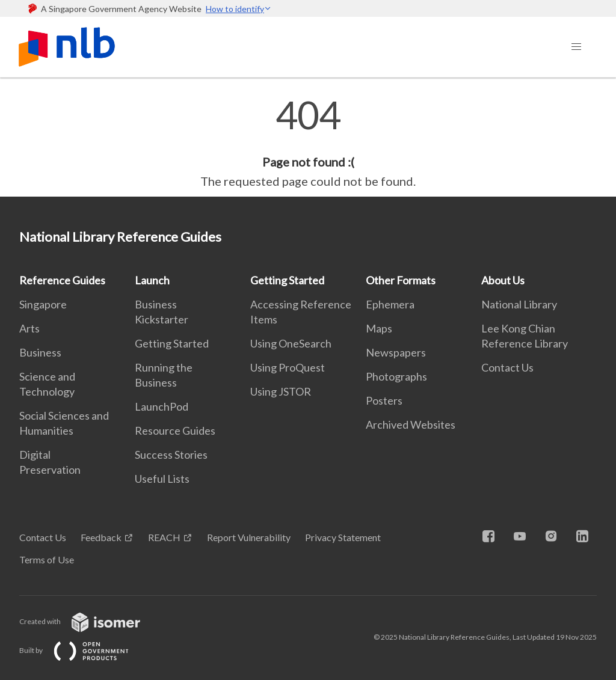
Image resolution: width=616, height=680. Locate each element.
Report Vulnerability (249, 537)
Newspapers (396, 352)
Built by (84, 650)
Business (40, 352)
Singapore (43, 304)
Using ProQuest (288, 367)
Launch (152, 280)
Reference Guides (62, 280)
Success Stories (171, 455)
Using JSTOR (281, 391)
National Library (519, 304)
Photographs (396, 376)
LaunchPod (162, 406)
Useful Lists (162, 479)
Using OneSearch (291, 343)
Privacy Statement (343, 537)
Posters (384, 400)
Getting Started (172, 343)
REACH (164, 537)
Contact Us (507, 367)
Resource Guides (175, 430)
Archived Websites (411, 424)
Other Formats (401, 280)
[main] (308, 143)
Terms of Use (47, 559)
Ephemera (390, 304)
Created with (89, 621)
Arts (29, 328)
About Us (503, 280)
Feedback (101, 537)
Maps (379, 328)
